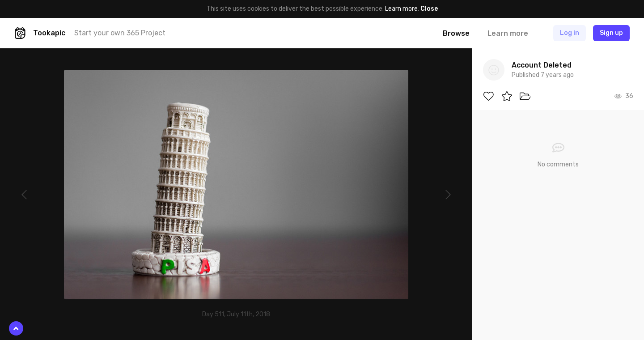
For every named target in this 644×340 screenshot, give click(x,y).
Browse (456, 33)
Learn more (401, 9)
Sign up (611, 33)
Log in (570, 33)
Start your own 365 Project (120, 33)
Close (429, 9)
